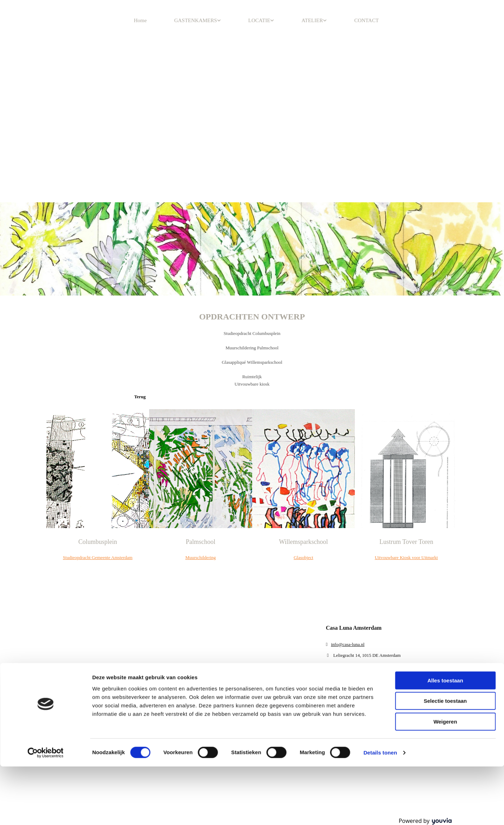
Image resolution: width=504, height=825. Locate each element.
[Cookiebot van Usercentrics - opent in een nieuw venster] (46, 485)
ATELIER (312, 20)
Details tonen (380, 485)
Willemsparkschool (303, 542)
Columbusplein (98, 542)
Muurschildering (201, 557)
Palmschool (200, 542)
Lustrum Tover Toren (406, 542)
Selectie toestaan (445, 433)
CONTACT (366, 20)
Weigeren (445, 454)
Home (141, 20)
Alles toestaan (445, 412)
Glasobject (304, 557)
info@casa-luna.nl (348, 644)
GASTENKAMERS (196, 20)
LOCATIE (259, 20)
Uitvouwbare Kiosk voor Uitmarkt (406, 557)
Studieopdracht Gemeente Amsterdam (98, 557)
